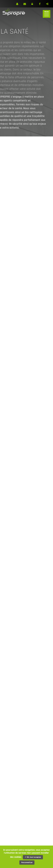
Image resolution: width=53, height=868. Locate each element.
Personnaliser (27, 863)
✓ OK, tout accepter (33, 857)
